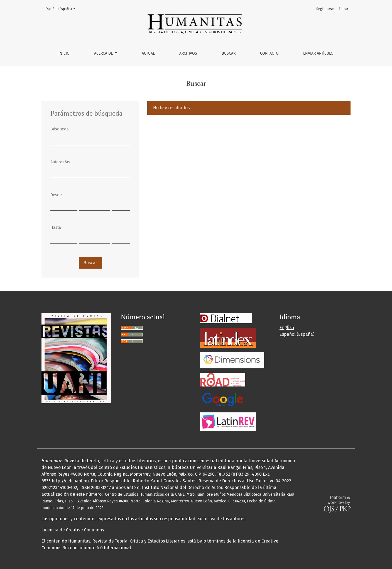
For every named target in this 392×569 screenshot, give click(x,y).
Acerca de (104, 53)
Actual (148, 53)
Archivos (188, 53)
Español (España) (62, 8)
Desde (56, 195)
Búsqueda (60, 129)
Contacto (269, 53)
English (287, 328)
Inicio (64, 53)
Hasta (56, 228)
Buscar (229, 53)
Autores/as (60, 162)
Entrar (344, 9)
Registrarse (325, 9)
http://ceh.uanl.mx (71, 481)
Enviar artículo (318, 53)
